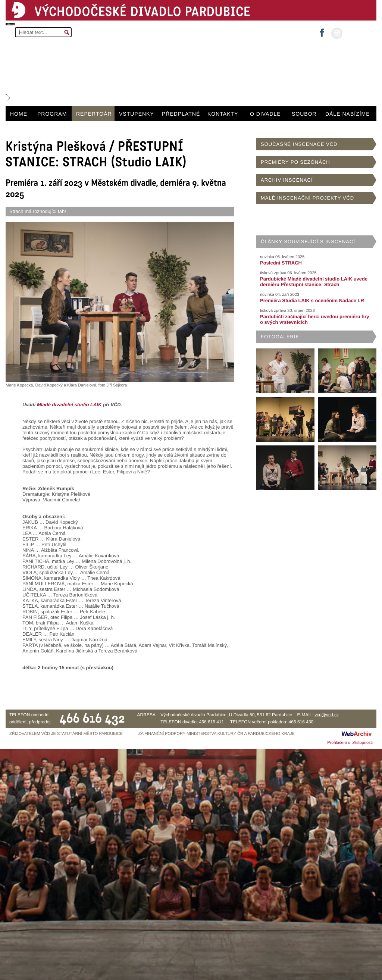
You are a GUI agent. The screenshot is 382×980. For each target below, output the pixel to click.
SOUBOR (304, 114)
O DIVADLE (265, 114)
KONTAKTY (223, 114)
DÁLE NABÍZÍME (348, 114)
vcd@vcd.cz (327, 715)
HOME (19, 114)
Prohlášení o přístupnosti (350, 743)
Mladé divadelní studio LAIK (69, 405)
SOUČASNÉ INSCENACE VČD (299, 144)
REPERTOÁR (94, 114)
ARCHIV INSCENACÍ (287, 180)
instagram (337, 33)
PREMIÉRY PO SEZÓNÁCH (295, 162)
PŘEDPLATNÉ (181, 114)
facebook (322, 30)
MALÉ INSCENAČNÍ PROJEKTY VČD (307, 198)
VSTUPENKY (137, 114)
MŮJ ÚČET (359, 33)
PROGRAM (52, 114)
